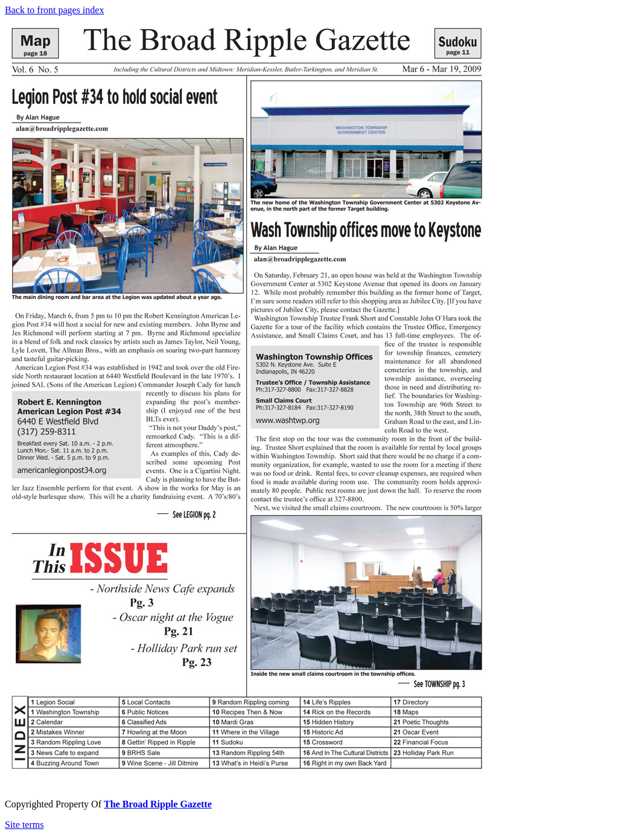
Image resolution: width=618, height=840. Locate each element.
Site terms (24, 825)
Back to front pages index (54, 10)
